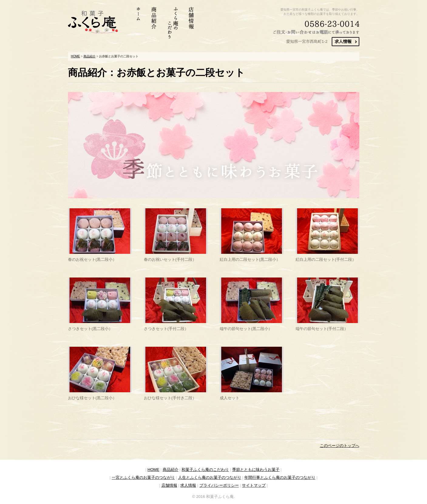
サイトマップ (254, 485)
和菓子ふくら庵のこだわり (205, 470)
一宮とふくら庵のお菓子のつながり (143, 477)
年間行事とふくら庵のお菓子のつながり (280, 477)
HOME (76, 56)
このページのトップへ (340, 446)
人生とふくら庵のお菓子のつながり (210, 477)
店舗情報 (169, 485)
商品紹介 (90, 56)
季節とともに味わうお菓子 (256, 470)
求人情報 (188, 485)
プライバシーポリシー (219, 485)
